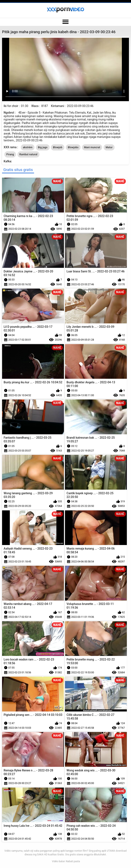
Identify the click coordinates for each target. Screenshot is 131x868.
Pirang (10, 154)
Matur (109, 147)
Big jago (43, 147)
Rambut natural (28, 154)
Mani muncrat (92, 147)
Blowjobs (73, 147)
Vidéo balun (58, 861)
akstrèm (28, 147)
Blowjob (58, 147)
